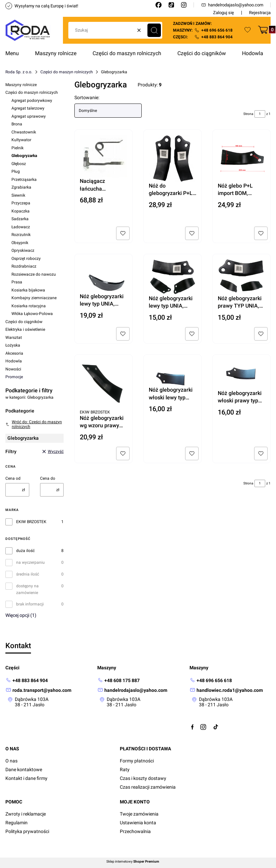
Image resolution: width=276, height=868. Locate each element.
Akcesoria (14, 353)
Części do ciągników (24, 322)
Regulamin (16, 823)
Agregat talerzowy (28, 108)
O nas (11, 761)
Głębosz (19, 164)
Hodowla (14, 361)
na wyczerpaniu (30, 562)
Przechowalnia (135, 831)
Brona (17, 124)
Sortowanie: (87, 97)
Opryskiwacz (23, 250)
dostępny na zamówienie (27, 589)
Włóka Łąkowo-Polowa (32, 314)
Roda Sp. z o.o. (19, 72)
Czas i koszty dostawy (143, 778)
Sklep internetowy (133, 862)
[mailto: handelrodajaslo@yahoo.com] (132, 690)
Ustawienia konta (138, 823)
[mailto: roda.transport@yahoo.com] (38, 690)
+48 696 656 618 (217, 30)
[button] (154, 30)
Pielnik (18, 148)
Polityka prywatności (27, 831)
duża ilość (25, 551)
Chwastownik (24, 132)
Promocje (14, 377)
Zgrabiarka (21, 187)
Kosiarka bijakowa (28, 290)
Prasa (17, 282)
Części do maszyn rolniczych (67, 72)
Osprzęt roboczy (26, 259)
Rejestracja (260, 13)
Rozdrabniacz (24, 266)
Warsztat (14, 338)
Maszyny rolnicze (21, 85)
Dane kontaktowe (24, 770)
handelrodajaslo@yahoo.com (232, 5)
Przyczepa (21, 203)
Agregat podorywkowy (32, 101)
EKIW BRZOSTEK (31, 522)
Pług (16, 171)
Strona (248, 114)
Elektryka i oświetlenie (25, 329)
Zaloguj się (223, 13)
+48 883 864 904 (217, 37)
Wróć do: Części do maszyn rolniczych (34, 424)
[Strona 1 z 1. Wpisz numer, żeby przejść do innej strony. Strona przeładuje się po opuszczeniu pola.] (260, 114)
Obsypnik (20, 243)
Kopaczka (21, 211)
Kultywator (21, 140)
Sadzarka (20, 219)
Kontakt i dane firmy (26, 778)
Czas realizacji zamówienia (148, 787)
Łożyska (13, 345)
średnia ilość (28, 574)
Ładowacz (21, 227)
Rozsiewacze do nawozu (34, 274)
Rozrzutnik (21, 235)
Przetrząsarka (24, 180)
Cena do (48, 478)
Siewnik (18, 195)
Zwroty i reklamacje (26, 814)
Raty (125, 770)
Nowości (13, 369)
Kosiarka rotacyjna (29, 306)
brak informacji (30, 604)
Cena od (13, 478)
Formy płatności (137, 761)
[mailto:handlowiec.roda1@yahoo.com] (226, 690)
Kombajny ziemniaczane (34, 298)
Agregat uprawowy (29, 116)
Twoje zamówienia (139, 814)
